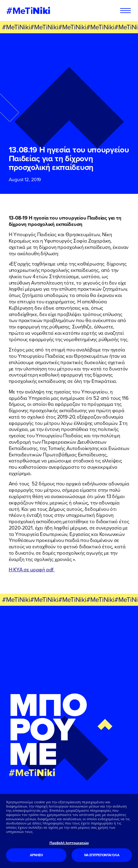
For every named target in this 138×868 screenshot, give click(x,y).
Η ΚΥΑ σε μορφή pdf (32, 569)
